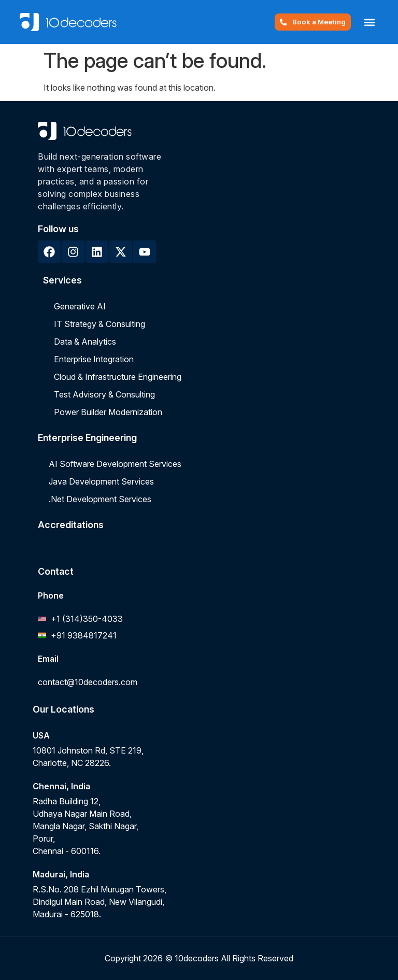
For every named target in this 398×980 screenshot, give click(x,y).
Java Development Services (101, 481)
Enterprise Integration (94, 359)
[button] (370, 22)
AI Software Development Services (115, 464)
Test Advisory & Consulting (104, 394)
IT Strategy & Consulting (99, 324)
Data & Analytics (85, 342)
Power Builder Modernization (108, 412)
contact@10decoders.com (88, 682)
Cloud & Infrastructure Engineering (118, 377)
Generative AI (80, 306)
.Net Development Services (100, 499)
